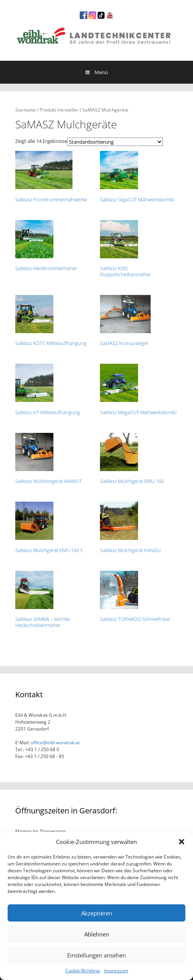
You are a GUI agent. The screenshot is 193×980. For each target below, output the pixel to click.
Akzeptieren (97, 913)
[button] (182, 842)
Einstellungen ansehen (96, 955)
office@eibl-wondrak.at (55, 743)
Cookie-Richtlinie (83, 971)
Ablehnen (97, 934)
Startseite (26, 110)
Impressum (116, 971)
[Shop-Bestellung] (115, 142)
